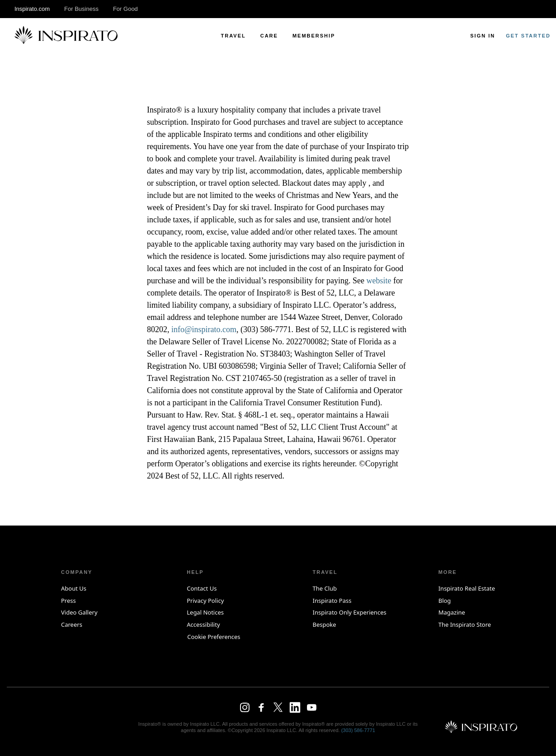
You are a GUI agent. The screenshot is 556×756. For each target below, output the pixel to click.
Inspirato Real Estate (467, 588)
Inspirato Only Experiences (349, 612)
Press (68, 601)
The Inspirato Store (465, 625)
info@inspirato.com (204, 329)
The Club (325, 588)
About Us (74, 588)
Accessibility (203, 625)
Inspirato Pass (332, 601)
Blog (445, 601)
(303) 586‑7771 (358, 730)
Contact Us (202, 588)
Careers (72, 625)
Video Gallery (79, 612)
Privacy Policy (205, 601)
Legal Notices (205, 612)
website (379, 281)
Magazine (452, 612)
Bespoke (324, 625)
